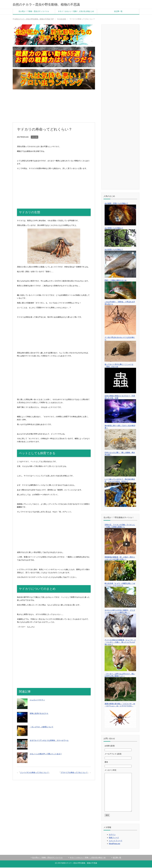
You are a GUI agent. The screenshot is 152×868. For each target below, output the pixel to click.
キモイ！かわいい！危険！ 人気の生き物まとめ (76, 12)
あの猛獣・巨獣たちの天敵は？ (116, 204)
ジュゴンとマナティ (37, 700)
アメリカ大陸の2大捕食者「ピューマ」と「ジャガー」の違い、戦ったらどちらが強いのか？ (120, 643)
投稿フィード (114, 838)
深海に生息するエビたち (39, 714)
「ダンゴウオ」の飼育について (41, 727)
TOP (34, 20)
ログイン (112, 835)
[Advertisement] (54, 106)
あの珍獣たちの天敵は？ (114, 250)
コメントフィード (116, 841)
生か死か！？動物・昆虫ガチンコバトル (34, 12)
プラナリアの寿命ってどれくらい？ (74, 773)
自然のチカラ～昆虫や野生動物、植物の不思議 (53, 5)
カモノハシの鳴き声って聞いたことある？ (46, 754)
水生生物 (35, 138)
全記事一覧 (118, 12)
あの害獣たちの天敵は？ (114, 229)
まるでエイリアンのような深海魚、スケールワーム (49, 741)
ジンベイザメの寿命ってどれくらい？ (34, 773)
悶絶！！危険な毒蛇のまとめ (116, 281)
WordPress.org (114, 844)
